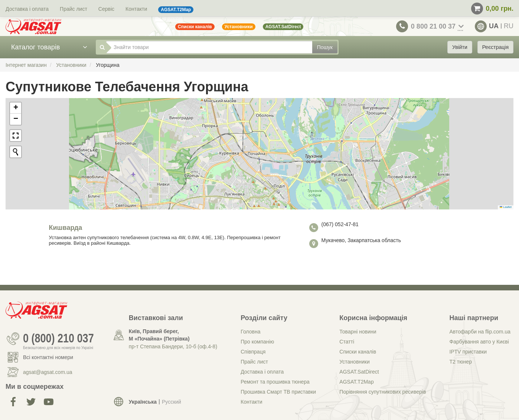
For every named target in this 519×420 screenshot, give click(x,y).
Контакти (136, 9)
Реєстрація (495, 47)
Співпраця (253, 352)
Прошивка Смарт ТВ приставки (278, 392)
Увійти (460, 47)
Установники (354, 362)
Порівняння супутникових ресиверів (383, 392)
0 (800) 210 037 (58, 339)
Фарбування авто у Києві (479, 342)
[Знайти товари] (209, 47)
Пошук (325, 47)
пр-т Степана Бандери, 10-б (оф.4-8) (173, 346)
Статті (347, 342)
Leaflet (506, 207)
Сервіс (106, 9)
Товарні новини (358, 332)
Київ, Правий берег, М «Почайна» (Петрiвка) (159, 335)
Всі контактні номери (48, 357)
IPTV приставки (468, 352)
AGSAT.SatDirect (359, 372)
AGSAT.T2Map (356, 382)
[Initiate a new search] (16, 152)
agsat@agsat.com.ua (48, 372)
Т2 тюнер (461, 362)
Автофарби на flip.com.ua (480, 332)
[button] (16, 108)
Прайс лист (74, 9)
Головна (250, 332)
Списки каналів (358, 352)
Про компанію (257, 342)
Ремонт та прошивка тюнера (275, 382)
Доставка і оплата (27, 9)
